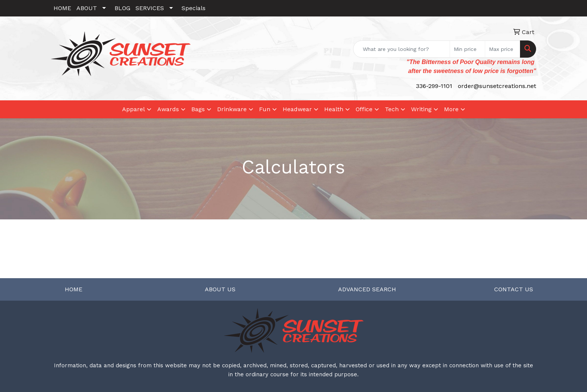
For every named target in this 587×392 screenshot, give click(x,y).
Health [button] (334, 109)
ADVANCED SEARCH (367, 289)
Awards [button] (168, 109)
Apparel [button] (133, 109)
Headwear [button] (297, 109)
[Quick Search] (402, 49)
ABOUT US (220, 289)
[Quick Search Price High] (503, 49)
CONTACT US (514, 289)
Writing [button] (421, 109)
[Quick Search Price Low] (467, 49)
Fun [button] (265, 109)
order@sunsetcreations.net (497, 86)
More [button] (451, 109)
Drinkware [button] (232, 109)
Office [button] (364, 109)
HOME (62, 8)
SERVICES (150, 8)
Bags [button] (198, 109)
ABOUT (87, 8)
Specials (194, 8)
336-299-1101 (434, 86)
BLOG (122, 8)
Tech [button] (392, 109)
